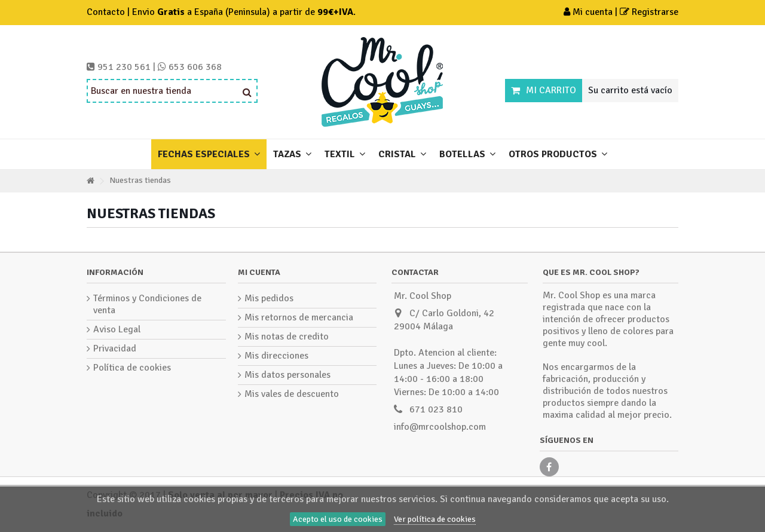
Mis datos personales (287, 375)
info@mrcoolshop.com (440, 427)
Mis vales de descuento (292, 394)
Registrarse (649, 12)
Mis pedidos (269, 298)
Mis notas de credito (287, 337)
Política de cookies (132, 368)
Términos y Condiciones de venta (147, 304)
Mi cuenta (589, 12)
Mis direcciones (276, 356)
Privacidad (115, 348)
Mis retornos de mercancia (299, 317)
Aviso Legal (117, 329)
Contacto (106, 12)
